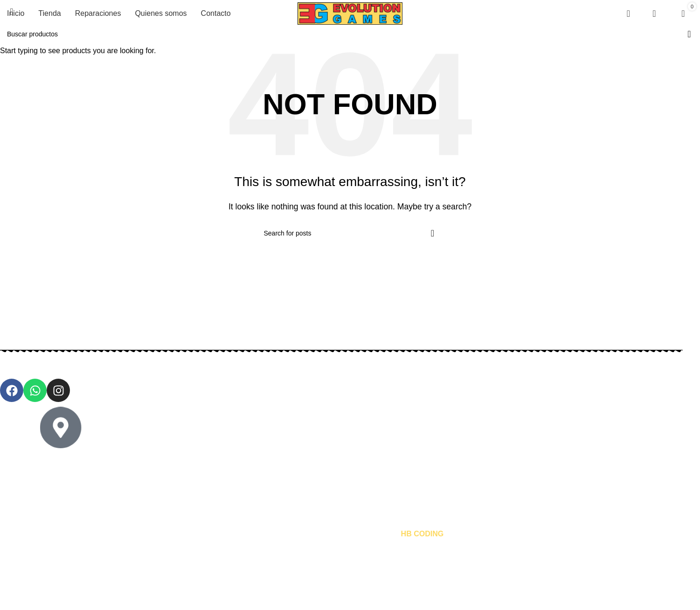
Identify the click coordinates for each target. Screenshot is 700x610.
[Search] (625, 14)
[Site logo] (350, 13)
